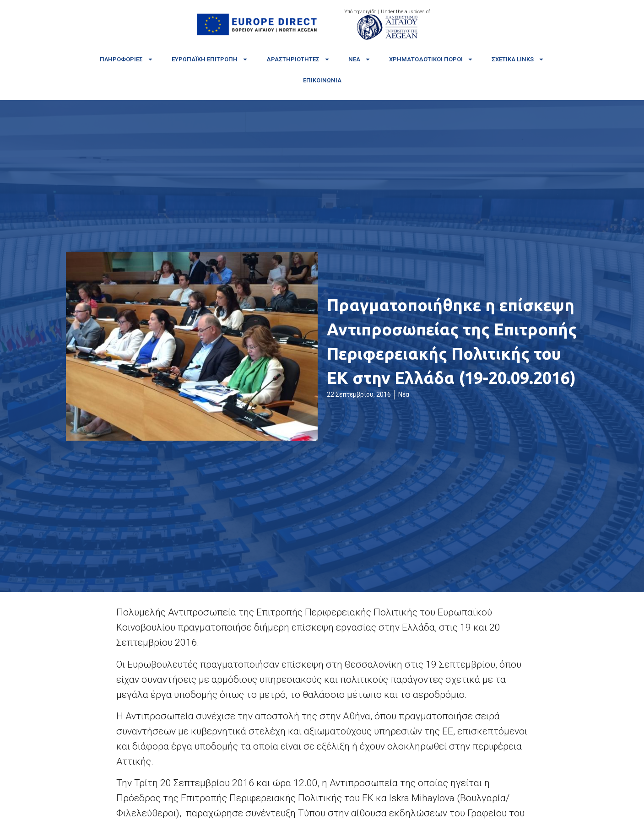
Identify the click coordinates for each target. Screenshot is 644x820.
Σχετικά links (518, 59)
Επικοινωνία (322, 80)
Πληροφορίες (127, 59)
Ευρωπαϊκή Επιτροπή (210, 59)
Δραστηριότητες (298, 59)
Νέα (360, 59)
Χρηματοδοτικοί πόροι (431, 59)
